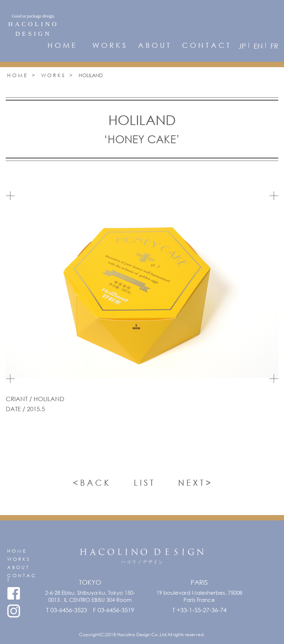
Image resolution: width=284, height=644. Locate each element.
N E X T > (194, 482)
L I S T (144, 482)
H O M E (62, 45)
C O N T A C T (206, 45)
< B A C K (91, 482)
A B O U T (154, 45)
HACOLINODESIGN (33, 25)
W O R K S (109, 45)
